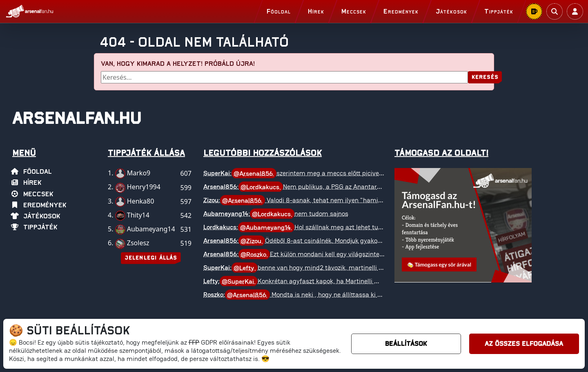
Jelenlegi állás (151, 258)
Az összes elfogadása (524, 344)
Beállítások (406, 344)
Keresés (485, 77)
